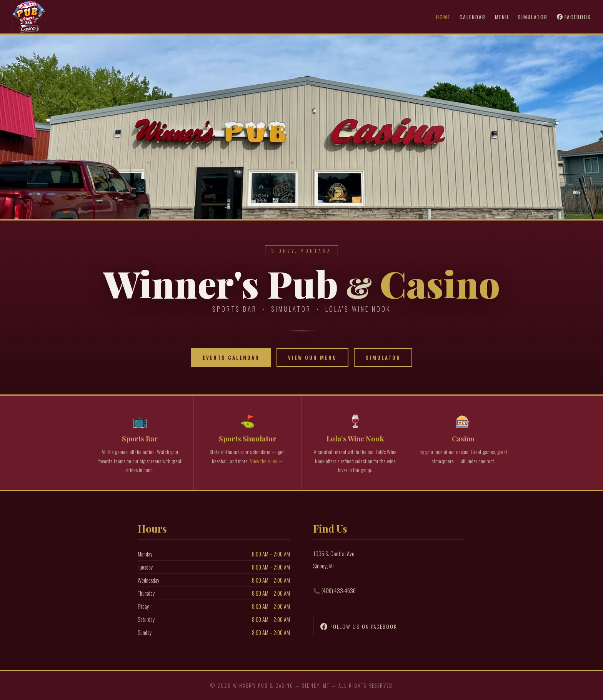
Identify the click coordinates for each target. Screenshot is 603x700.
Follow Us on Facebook (359, 626)
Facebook (574, 17)
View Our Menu (312, 358)
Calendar (473, 17)
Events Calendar (231, 358)
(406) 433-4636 (339, 590)
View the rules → (267, 461)
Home (443, 17)
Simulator (533, 17)
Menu (502, 17)
